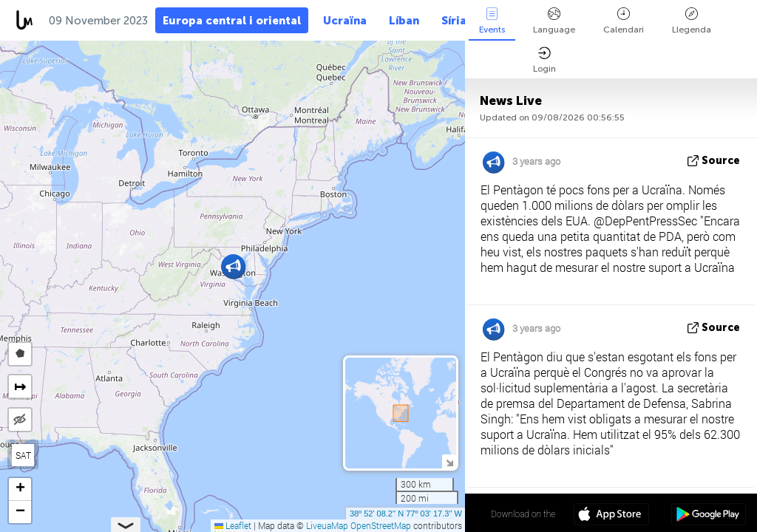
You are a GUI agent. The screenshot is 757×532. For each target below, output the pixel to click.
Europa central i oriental (232, 21)
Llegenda (692, 21)
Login (544, 60)
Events (492, 21)
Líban (404, 21)
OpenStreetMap (381, 525)
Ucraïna (345, 21)
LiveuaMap (327, 525)
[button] (233, 266)
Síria (454, 21)
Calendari (624, 21)
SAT (23, 455)
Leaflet (233, 525)
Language (554, 21)
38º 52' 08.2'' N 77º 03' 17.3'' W (406, 514)
